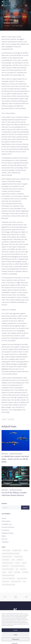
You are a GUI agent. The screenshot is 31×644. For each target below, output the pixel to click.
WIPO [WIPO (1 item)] (24, 581)
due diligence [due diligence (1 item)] (6, 560)
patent (4, 419)
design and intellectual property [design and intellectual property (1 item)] (11, 553)
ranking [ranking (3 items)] (10, 572)
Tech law (7, 13)
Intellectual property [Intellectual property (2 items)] (8, 563)
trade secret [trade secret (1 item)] (6, 581)
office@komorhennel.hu (10, 2)
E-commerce (5, 530)
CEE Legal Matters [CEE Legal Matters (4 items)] (17, 550)
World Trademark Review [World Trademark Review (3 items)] (9, 585)
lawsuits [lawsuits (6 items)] (24, 563)
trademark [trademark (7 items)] (25, 572)
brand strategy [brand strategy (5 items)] (6, 550)
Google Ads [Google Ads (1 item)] (20, 560)
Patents (4, 536)
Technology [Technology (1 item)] (17, 572)
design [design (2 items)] (26, 550)
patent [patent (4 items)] (4, 572)
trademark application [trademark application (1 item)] (8, 575)
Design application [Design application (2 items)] (7, 557)
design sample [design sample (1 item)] (18, 557)
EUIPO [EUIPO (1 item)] (13, 560)
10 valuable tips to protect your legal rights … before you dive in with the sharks (15, 459)
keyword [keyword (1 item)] (18, 563)
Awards (4, 518)
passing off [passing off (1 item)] (23, 569)
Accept (15, 638)
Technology (11, 419)
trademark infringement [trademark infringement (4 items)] (9, 578)
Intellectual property (16, 454)
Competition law (7, 524)
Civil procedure (6, 521)
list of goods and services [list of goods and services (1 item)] (18, 566)
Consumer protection (8, 527)
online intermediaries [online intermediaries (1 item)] (8, 569)
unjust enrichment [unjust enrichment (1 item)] (16, 581)
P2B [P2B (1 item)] (17, 569)
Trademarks (5, 542)
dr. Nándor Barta (18, 26)
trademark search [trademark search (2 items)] (22, 578)
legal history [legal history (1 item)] (5, 566)
